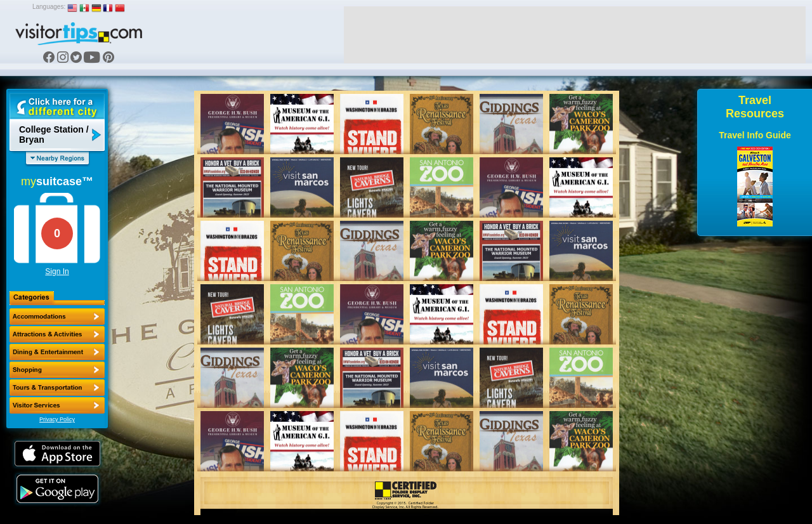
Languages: (49, 7)
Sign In (57, 272)
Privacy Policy (57, 419)
